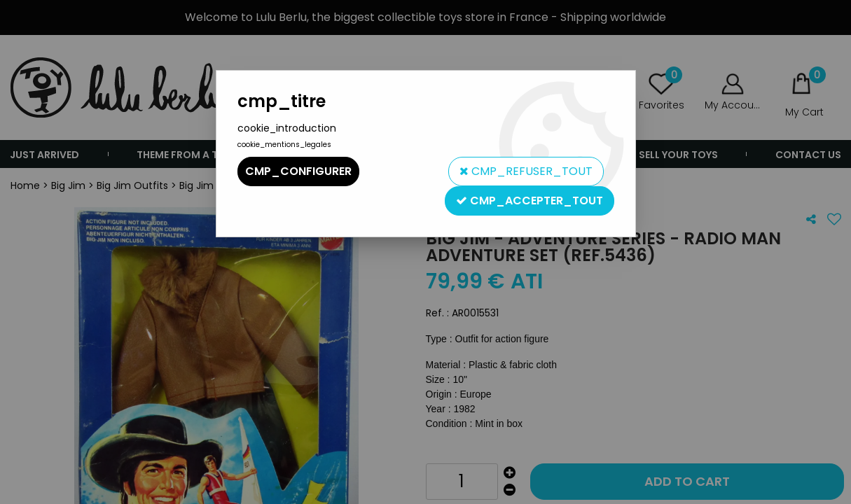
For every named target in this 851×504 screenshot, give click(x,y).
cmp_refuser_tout (526, 171)
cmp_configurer (298, 171)
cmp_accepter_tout (530, 201)
